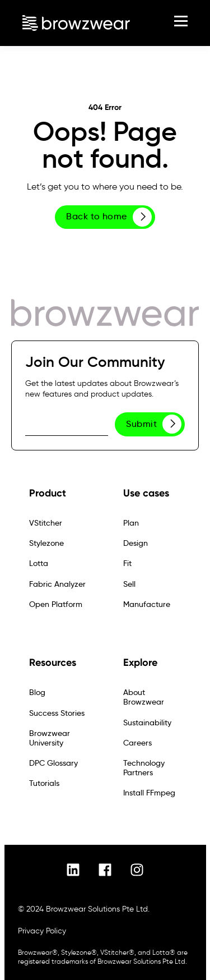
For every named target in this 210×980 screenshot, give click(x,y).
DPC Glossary (53, 763)
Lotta (39, 563)
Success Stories (57, 713)
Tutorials (44, 783)
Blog (37, 693)
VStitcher (46, 523)
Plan (131, 523)
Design (136, 543)
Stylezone (46, 543)
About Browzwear (144, 697)
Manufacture (147, 604)
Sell (129, 584)
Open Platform (56, 604)
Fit (127, 563)
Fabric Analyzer (57, 584)
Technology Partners (144, 768)
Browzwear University (50, 738)
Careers (137, 743)
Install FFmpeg (149, 793)
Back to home (109, 217)
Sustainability (147, 723)
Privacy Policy (42, 931)
